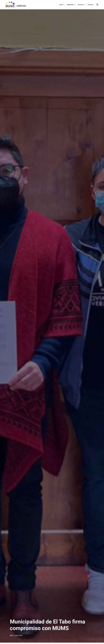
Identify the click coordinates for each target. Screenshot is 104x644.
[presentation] (64, 5)
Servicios (81, 5)
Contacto (90, 5)
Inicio (61, 5)
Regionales (70, 5)
